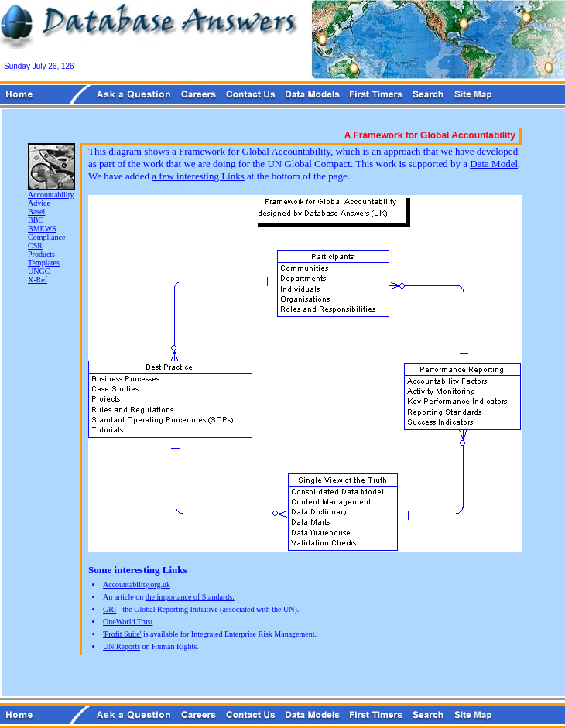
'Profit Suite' (122, 634)
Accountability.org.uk (137, 584)
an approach (396, 151)
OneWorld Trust (128, 622)
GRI (110, 609)
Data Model (494, 164)
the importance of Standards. (190, 597)
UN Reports (122, 646)
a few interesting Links (198, 176)
